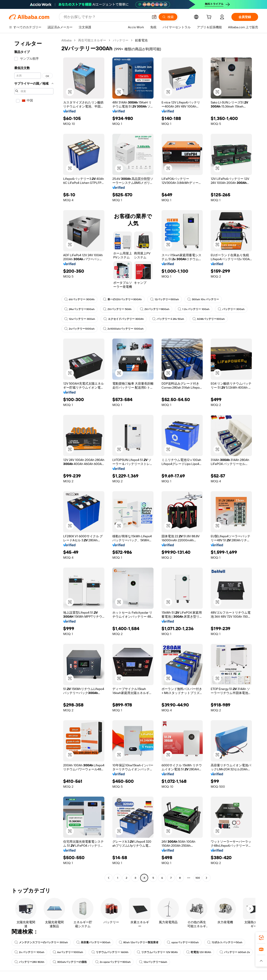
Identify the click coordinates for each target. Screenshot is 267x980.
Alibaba (66, 40)
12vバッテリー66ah (153, 962)
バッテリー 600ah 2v (235, 952)
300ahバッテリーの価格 (70, 962)
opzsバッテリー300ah (183, 942)
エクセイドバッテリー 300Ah (124, 319)
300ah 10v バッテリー (203, 299)
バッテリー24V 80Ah (29, 962)
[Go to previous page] (109, 878)
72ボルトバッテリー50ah (225, 942)
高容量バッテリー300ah (93, 942)
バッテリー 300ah (231, 309)
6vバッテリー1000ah (68, 952)
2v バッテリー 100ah (29, 952)
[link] (261, 938)
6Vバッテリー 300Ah (79, 299)
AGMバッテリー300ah (209, 319)
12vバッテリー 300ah (80, 319)
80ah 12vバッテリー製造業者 (139, 942)
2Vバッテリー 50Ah (117, 309)
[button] (70, 92)
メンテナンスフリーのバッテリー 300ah (41, 942)
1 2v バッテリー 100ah (194, 309)
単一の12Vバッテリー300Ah (122, 299)
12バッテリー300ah (165, 299)
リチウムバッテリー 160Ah (110, 952)
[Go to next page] (206, 878)
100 (198, 878)
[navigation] (34, 460)
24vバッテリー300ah (79, 309)
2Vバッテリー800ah (155, 309)
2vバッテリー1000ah (79, 329)
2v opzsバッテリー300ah (113, 962)
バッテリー (121, 40)
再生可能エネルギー (92, 40)
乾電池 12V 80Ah (199, 952)
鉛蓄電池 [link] (141, 40)
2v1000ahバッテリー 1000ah (123, 329)
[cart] (210, 18)
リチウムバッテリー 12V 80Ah (157, 952)
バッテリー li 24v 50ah (168, 319)
